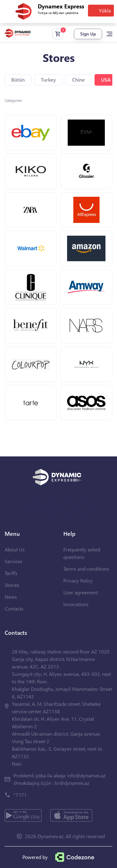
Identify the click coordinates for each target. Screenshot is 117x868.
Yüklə (105, 10)
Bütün (18, 80)
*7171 (20, 795)
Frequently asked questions (82, 553)
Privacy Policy (78, 580)
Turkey (48, 80)
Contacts (14, 609)
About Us (15, 549)
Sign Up (88, 34)
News (11, 597)
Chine (78, 80)
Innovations (76, 604)
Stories (12, 585)
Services (14, 561)
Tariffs (11, 573)
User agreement (81, 592)
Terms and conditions (86, 569)
